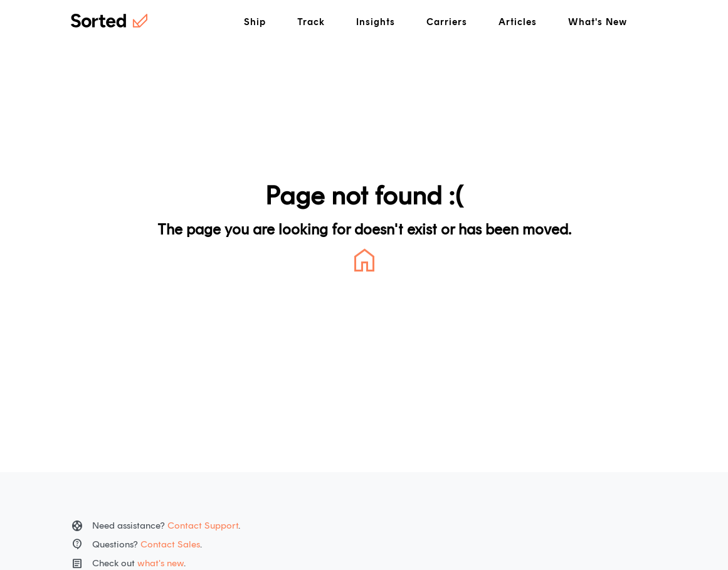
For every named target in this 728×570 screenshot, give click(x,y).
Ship (255, 22)
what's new (161, 563)
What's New (598, 22)
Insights (376, 22)
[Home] (109, 22)
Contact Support (203, 525)
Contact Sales (170, 544)
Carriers (447, 22)
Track (311, 22)
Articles (518, 22)
